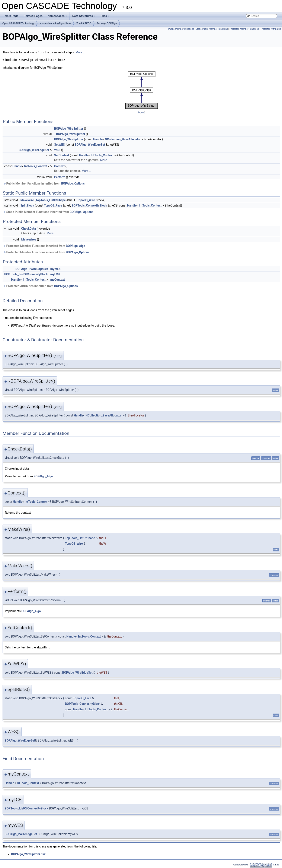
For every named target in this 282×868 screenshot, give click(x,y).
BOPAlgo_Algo (76, 246)
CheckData (29, 229)
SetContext (62, 155)
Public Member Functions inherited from (44, 183)
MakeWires (29, 239)
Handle (98, 139)
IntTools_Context (102, 155)
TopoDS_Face (53, 205)
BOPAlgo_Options (73, 183)
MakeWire (27, 200)
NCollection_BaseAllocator (123, 139)
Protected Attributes (271, 29)
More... (80, 52)
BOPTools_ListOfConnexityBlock (26, 274)
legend (141, 112)
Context (59, 166)
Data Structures (84, 17)
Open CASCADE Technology (18, 23)
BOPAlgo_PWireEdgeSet (32, 269)
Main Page (12, 16)
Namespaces (58, 17)
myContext (58, 280)
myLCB (55, 274)
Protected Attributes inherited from (41, 286)
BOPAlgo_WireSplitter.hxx (28, 854)
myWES (55, 269)
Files (105, 17)
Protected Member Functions (244, 29)
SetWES (60, 145)
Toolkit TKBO (84, 23)
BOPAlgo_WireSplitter (69, 129)
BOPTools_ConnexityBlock (89, 205)
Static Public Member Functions (212, 29)
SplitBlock (27, 205)
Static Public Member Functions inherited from (48, 212)
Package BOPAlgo (107, 23)
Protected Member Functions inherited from (44, 246)
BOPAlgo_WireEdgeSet (90, 145)
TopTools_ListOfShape (51, 200)
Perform (60, 177)
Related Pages (33, 16)
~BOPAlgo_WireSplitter (70, 134)
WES (57, 150)
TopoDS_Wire (86, 200)
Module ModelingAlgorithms (55, 23)
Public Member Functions (181, 29)
